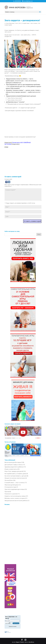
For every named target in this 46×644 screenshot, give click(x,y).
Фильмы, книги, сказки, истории (15, 498)
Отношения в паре (10, 487)
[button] (7, 182)
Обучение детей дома (11, 485)
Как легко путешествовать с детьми (16, 476)
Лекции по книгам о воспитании (15, 478)
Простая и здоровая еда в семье (14, 489)
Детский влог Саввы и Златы (13, 465)
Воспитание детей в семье (13, 462)
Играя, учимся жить (11, 469)
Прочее (7, 492)
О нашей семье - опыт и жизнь (30, 23)
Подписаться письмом (13, 626)
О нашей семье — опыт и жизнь (14, 483)
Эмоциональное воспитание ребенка (16, 501)
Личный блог (9, 480)
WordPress (31, 642)
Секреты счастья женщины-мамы (15, 496)
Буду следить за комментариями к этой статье (21, 203)
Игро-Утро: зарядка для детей (14, 471)
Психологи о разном (11, 494)
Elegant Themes (20, 642)
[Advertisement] (25, 158)
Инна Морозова (10, 23)
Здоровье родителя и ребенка (14, 467)
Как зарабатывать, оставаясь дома (15, 474)
